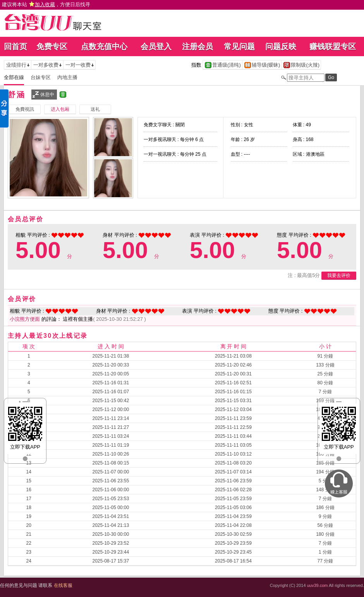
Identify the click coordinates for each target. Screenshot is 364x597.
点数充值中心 (104, 46)
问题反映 (281, 46)
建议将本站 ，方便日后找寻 (46, 4)
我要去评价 (339, 275)
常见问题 (239, 46)
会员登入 (156, 46)
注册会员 (197, 46)
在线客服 (63, 585)
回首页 (15, 46)
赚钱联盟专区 (333, 46)
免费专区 (52, 46)
